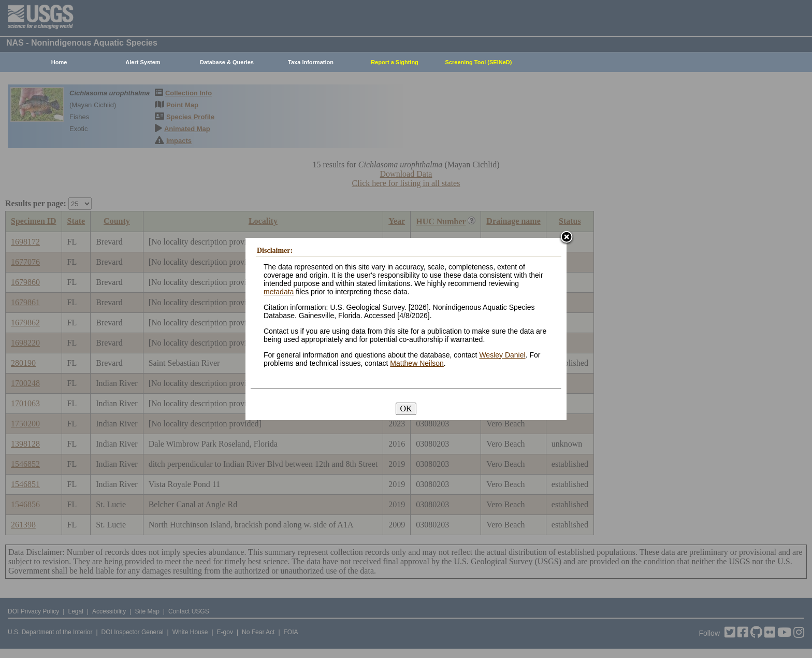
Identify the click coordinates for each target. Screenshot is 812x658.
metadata (279, 292)
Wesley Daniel (502, 355)
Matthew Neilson (417, 363)
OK (406, 409)
